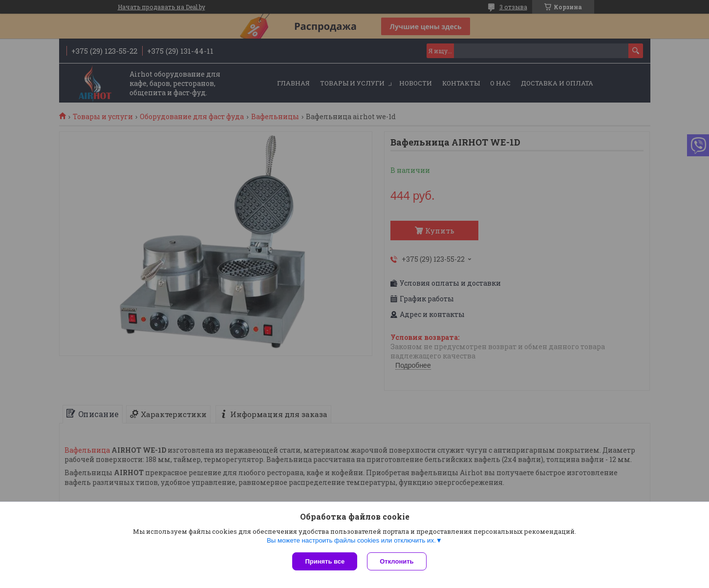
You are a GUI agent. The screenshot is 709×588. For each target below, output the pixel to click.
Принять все (325, 561)
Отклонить (397, 561)
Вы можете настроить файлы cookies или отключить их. (351, 540)
